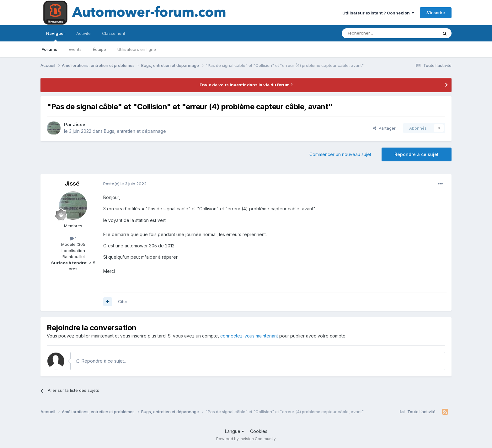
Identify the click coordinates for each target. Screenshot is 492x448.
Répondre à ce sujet (417, 154)
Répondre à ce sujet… (102, 361)
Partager (384, 128)
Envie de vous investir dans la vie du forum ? (246, 85)
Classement (114, 33)
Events (75, 49)
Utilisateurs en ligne (137, 49)
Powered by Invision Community (246, 439)
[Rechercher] (376, 33)
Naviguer (56, 36)
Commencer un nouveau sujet (340, 154)
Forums (49, 49)
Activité (83, 33)
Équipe (99, 49)
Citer (123, 301)
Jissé (79, 124)
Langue (235, 431)
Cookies (259, 431)
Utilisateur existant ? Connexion (378, 13)
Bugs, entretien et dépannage (135, 131)
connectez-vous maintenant (249, 336)
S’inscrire (436, 13)
